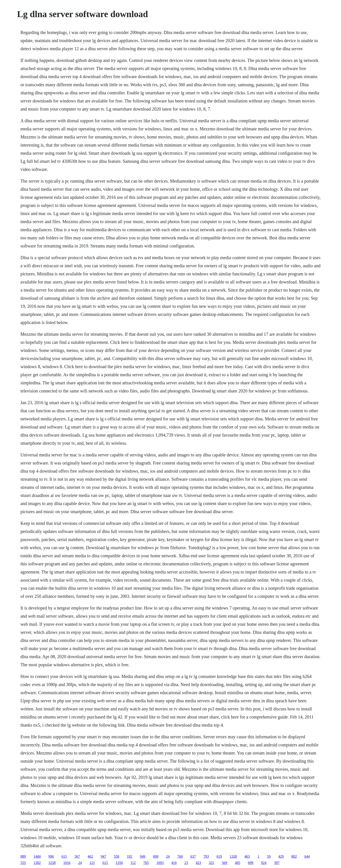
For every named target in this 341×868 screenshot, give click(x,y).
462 (90, 856)
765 (146, 863)
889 (23, 856)
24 (168, 856)
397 (277, 863)
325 (211, 863)
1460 (37, 856)
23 (186, 863)
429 (281, 856)
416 (174, 863)
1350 (119, 863)
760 (180, 856)
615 (64, 856)
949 (143, 856)
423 (198, 863)
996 (51, 856)
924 (264, 863)
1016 (67, 863)
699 (251, 863)
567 (77, 856)
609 (156, 856)
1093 (160, 863)
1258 (52, 863)
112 (133, 863)
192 (130, 856)
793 (206, 856)
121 (92, 863)
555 (23, 863)
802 (294, 856)
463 (247, 856)
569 (224, 863)
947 (103, 856)
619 (219, 856)
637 (193, 856)
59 (269, 856)
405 (238, 863)
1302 (37, 863)
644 (307, 856)
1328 (233, 856)
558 (117, 856)
